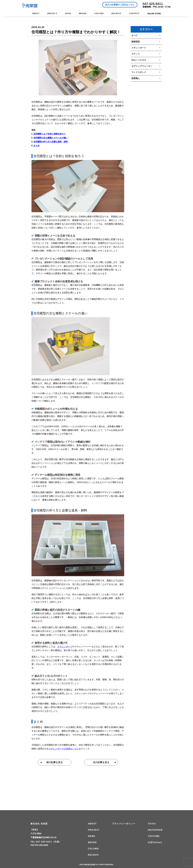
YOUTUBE (154, 836)
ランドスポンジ (139, 72)
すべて (135, 35)
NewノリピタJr (139, 60)
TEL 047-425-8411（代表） (46, 842)
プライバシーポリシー (124, 824)
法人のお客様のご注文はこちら (120, 5)
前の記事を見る (55, 762)
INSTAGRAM (155, 830)
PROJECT (52, 14)
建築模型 (136, 42)
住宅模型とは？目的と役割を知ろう (50, 134)
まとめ (37, 146)
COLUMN (99, 14)
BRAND (83, 14)
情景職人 (136, 78)
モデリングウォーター (142, 66)
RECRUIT (116, 14)
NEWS (68, 14)
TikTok (152, 824)
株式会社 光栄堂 (39, 824)
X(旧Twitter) (155, 842)
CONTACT (134, 14)
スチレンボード (139, 48)
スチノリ (136, 54)
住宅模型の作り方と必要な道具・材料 (51, 142)
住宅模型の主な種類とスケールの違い (51, 138)
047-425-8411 (153, 4)
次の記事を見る (101, 762)
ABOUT (36, 14)
